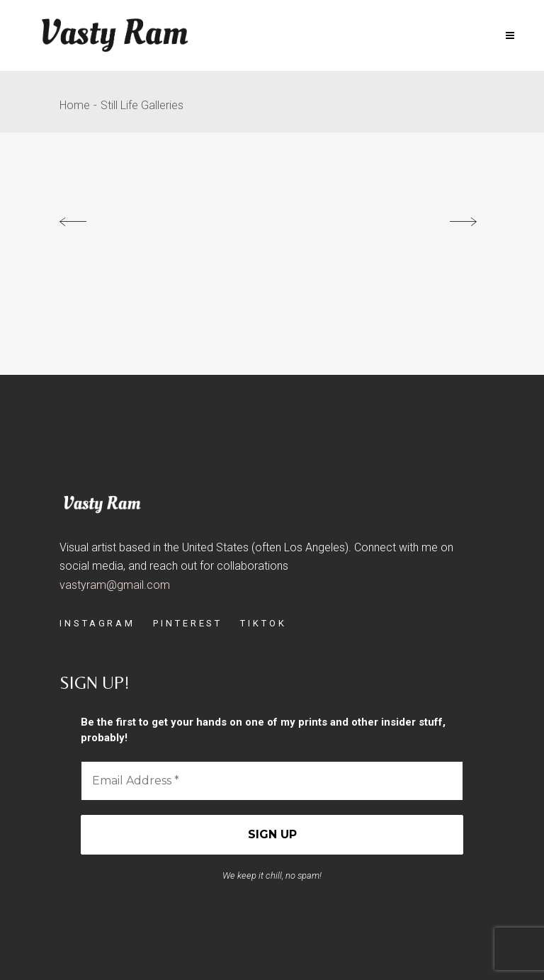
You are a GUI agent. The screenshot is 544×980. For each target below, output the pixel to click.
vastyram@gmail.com (115, 585)
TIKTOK (263, 623)
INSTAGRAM (97, 623)
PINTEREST (188, 623)
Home (75, 105)
